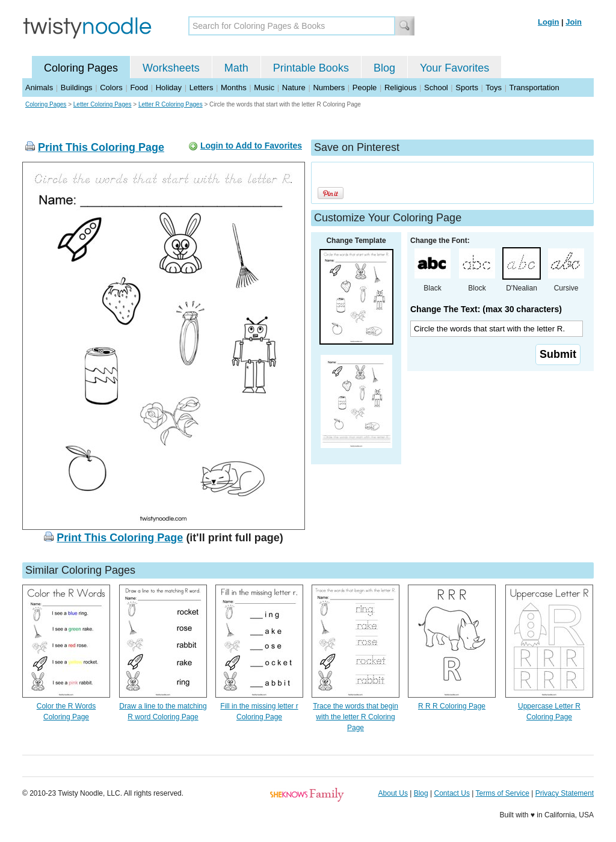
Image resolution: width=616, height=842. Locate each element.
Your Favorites (454, 68)
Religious (400, 88)
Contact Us (452, 793)
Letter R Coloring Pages (171, 104)
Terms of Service (502, 793)
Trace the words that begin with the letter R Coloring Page (356, 717)
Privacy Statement (565, 793)
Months (234, 88)
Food (139, 88)
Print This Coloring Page (101, 147)
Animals (39, 88)
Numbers (329, 88)
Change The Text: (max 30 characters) (486, 309)
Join (574, 22)
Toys (494, 88)
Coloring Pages (81, 68)
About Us (393, 793)
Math (236, 68)
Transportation (534, 88)
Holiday (169, 88)
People (365, 88)
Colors (111, 88)
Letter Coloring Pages (103, 104)
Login (548, 22)
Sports (467, 88)
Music (264, 88)
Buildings (77, 88)
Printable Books (311, 68)
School (436, 88)
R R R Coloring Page (452, 706)
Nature (294, 88)
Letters (202, 88)
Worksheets (171, 68)
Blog (384, 68)
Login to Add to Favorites (251, 146)
